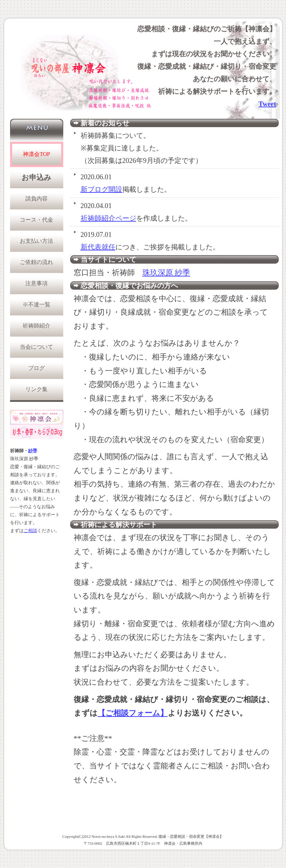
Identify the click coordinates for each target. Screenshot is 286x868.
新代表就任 (98, 247)
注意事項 (36, 283)
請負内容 (36, 199)
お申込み (36, 177)
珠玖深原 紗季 (166, 272)
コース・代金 (36, 220)
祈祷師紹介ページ (108, 218)
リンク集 (36, 389)
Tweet (267, 104)
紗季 (33, 451)
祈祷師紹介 (36, 326)
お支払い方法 (36, 241)
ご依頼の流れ (36, 262)
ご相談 (30, 531)
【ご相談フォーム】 (133, 713)
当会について (36, 347)
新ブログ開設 (101, 189)
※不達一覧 (36, 304)
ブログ (36, 368)
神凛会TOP (36, 154)
